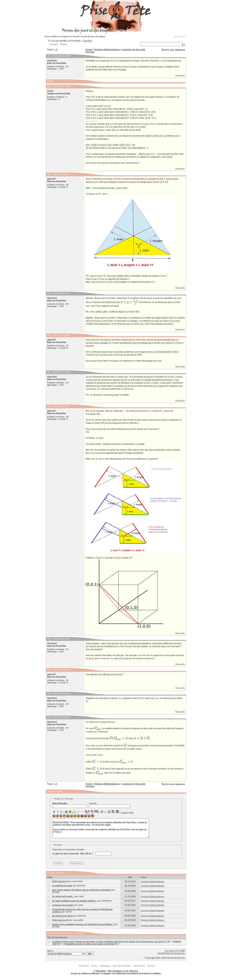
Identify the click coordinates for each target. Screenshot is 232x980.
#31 (49, 372)
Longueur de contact (63, 905)
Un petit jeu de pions (63, 916)
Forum (89, 49)
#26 (49, 56)
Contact (151, 966)
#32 (49, 406)
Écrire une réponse (173, 50)
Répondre (180, 76)
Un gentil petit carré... (63, 896)
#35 (49, 694)
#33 (49, 639)
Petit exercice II (60, 881)
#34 (49, 670)
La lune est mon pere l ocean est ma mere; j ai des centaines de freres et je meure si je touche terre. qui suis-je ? (109, 941)
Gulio (50, 91)
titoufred (52, 61)
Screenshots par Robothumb (171, 953)
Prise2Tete (84, 966)
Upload (124, 812)
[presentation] (130, 302)
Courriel (110, 805)
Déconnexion (180, 36)
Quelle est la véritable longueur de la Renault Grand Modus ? (83, 924)
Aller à (71, 953)
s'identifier (87, 41)
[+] (184, 44)
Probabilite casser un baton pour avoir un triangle (89, 944)
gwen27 (52, 179)
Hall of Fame (139, 966)
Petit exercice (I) (60, 920)
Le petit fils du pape (62, 886)
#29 (49, 293)
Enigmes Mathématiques (107, 49)
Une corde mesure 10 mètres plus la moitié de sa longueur (82, 890)
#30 (49, 335)
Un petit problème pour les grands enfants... (74, 901)
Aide (131, 812)
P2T (167, 951)
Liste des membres (122, 966)
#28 (49, 174)
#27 (49, 86)
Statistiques (105, 966)
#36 (49, 717)
